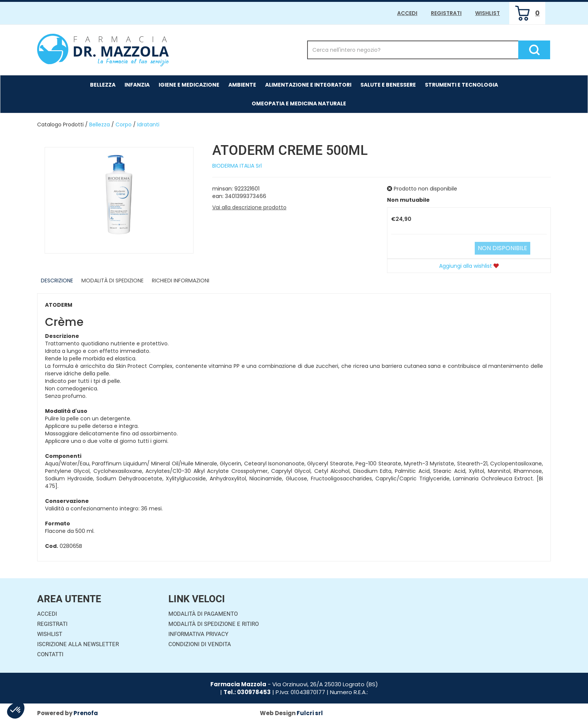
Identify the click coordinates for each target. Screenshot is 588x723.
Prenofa (86, 713)
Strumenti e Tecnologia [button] (461, 85)
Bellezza (100, 124)
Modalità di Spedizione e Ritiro (214, 624)
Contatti (50, 654)
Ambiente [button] (242, 85)
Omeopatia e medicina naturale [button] (299, 103)
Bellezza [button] (103, 85)
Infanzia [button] (137, 85)
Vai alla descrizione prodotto (249, 207)
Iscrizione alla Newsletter (78, 644)
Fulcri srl (310, 713)
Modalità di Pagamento (203, 614)
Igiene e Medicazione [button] (189, 85)
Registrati (446, 13)
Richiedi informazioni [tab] (181, 280)
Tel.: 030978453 (247, 692)
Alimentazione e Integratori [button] (308, 85)
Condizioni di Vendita (200, 644)
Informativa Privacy (198, 634)
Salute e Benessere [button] (388, 85)
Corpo (124, 124)
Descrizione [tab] (57, 280)
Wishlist (487, 13)
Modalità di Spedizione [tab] (112, 280)
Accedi (407, 13)
